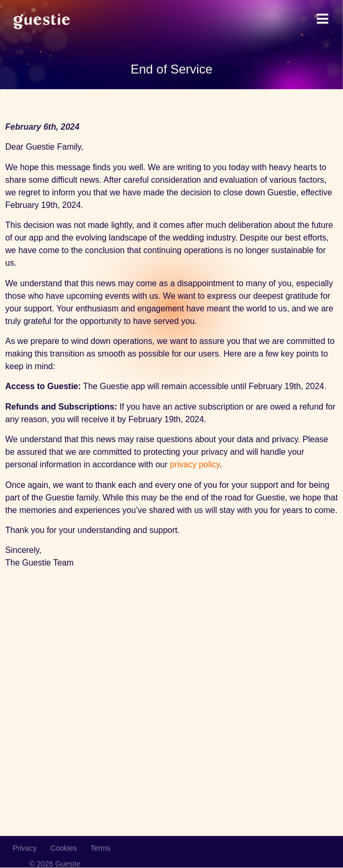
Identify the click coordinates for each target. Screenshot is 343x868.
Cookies (64, 848)
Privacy (25, 848)
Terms (101, 848)
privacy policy (195, 464)
